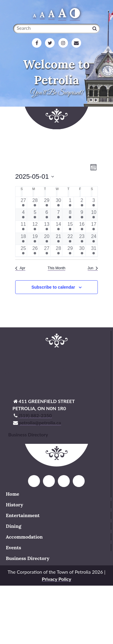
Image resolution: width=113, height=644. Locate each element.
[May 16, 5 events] (82, 227)
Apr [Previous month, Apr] (20, 268)
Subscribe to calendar (53, 287)
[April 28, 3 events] (35, 203)
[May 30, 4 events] (82, 251)
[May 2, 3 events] (82, 203)
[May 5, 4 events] (35, 215)
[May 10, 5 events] (94, 215)
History (15, 505)
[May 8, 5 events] (70, 215)
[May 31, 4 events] (94, 251)
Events (14, 547)
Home (13, 494)
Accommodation (24, 537)
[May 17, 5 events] (94, 227)
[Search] (95, 28)
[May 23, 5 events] (82, 239)
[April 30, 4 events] (58, 203)
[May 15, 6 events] (70, 227)
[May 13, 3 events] (47, 227)
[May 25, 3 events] (23, 251)
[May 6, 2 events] (47, 215)
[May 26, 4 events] (35, 251)
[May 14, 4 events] (58, 227)
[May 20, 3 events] (47, 239)
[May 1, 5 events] (70, 203)
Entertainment (23, 515)
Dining (14, 526)
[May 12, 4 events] (35, 227)
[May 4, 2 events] (23, 215)
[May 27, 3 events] (47, 251)
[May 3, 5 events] (94, 203)
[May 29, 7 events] (70, 251)
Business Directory (28, 558)
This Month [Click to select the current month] (56, 268)
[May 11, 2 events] (23, 227)
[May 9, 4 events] (82, 215)
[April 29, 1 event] (47, 203)
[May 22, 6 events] (70, 239)
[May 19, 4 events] (35, 239)
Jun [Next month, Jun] (93, 268)
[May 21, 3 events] (58, 239)
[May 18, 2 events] (23, 239)
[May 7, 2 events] (58, 215)
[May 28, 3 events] (58, 251)
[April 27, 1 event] (23, 203)
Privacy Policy (56, 579)
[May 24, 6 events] (94, 239)
